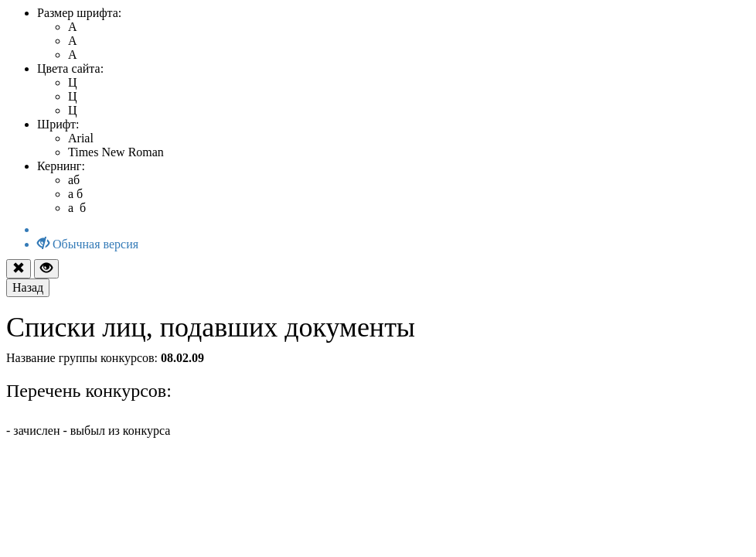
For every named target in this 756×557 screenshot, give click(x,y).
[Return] (28, 288)
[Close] (19, 269)
